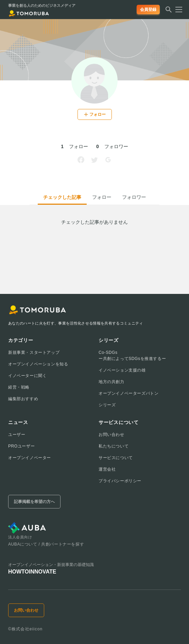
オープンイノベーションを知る (38, 364)
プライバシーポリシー (120, 481)
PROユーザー (21, 446)
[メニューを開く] (177, 10)
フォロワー (134, 197)
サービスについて (116, 458)
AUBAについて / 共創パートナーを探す (46, 544)
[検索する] (169, 12)
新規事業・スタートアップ (34, 352)
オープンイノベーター (30, 458)
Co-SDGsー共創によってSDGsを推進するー (132, 356)
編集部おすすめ (23, 399)
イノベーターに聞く (27, 376)
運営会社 (107, 469)
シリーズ (107, 405)
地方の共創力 (111, 382)
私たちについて (114, 446)
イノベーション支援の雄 (122, 370)
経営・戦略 (19, 387)
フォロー (102, 197)
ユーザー (17, 435)
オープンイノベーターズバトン (128, 393)
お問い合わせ (111, 435)
